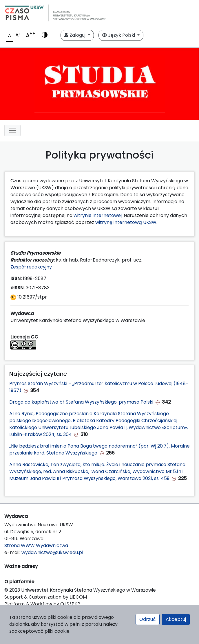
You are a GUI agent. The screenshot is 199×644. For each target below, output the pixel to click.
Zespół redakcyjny (31, 267)
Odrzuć (148, 619)
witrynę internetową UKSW (126, 222)
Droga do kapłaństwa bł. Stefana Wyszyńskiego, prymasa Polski (81, 402)
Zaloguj (75, 35)
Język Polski (119, 35)
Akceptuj (176, 619)
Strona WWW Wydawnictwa (36, 545)
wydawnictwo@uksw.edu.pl (52, 552)
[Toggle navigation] (12, 130)
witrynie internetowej (98, 215)
